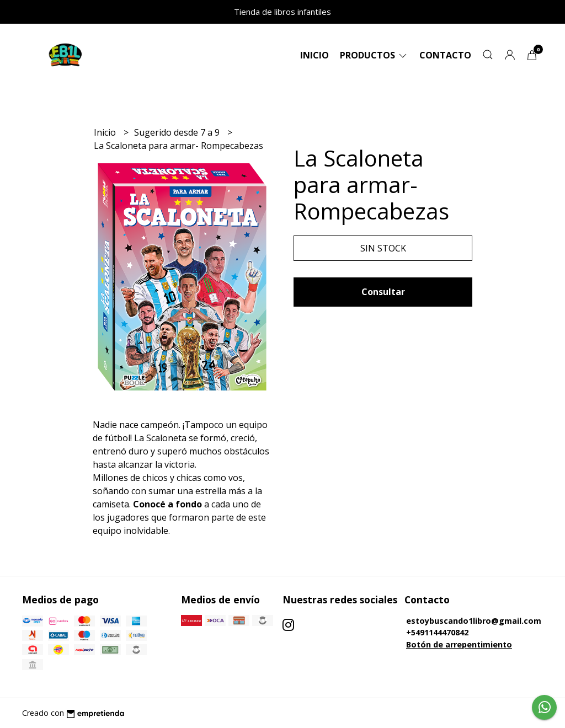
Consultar (383, 292)
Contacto (445, 55)
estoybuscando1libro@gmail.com (474, 621)
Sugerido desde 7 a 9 (178, 132)
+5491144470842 (437, 632)
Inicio (315, 55)
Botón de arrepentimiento (459, 644)
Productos (374, 55)
